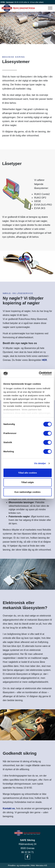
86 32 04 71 (27, 852)
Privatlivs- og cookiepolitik (19, 865)
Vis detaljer (40, 463)
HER (44, 360)
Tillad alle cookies (27, 473)
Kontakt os (9, 808)
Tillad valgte (27, 482)
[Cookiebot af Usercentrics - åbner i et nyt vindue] (39, 373)
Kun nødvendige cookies (28, 492)
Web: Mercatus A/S (39, 865)
